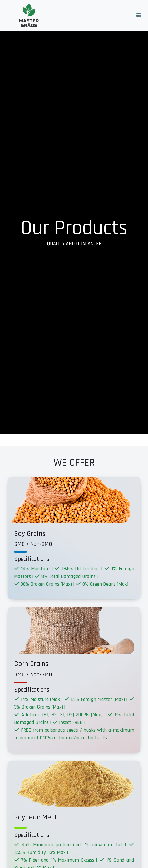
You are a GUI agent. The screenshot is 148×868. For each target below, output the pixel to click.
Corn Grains (31, 664)
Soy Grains (30, 534)
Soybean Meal (35, 817)
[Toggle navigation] (139, 15)
